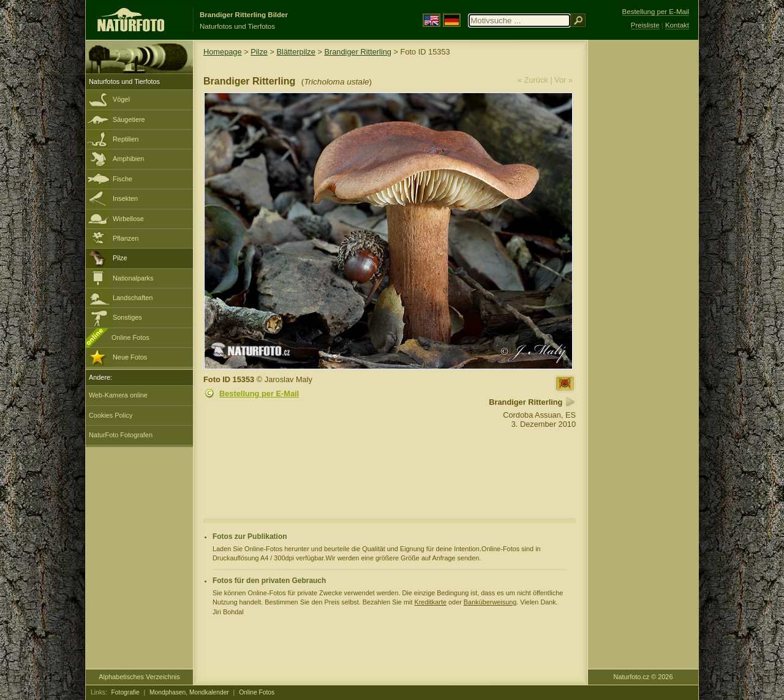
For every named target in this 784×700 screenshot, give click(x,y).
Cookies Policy (111, 415)
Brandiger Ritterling (358, 52)
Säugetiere (129, 119)
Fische (123, 179)
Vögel (121, 99)
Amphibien (128, 159)
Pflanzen (126, 238)
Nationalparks (133, 278)
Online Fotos (130, 337)
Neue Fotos (130, 357)
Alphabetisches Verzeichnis (139, 677)
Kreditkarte (430, 602)
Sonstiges (127, 317)
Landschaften (133, 298)
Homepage (223, 52)
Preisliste (645, 25)
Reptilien (126, 139)
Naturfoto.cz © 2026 (643, 677)
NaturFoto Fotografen (121, 435)
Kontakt (677, 25)
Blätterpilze (296, 52)
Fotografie (126, 692)
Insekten (125, 198)
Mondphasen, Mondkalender (189, 692)
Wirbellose (128, 219)
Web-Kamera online (118, 395)
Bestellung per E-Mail (259, 393)
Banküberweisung (490, 602)
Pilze (120, 258)
